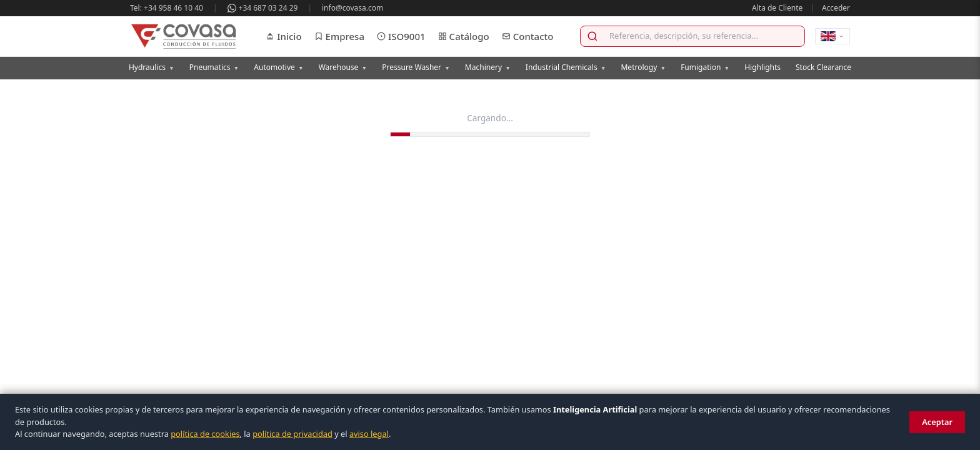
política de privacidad (292, 434)
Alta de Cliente (777, 8)
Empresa (339, 36)
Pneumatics (214, 67)
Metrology (643, 67)
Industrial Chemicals (566, 67)
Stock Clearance (823, 67)
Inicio (283, 36)
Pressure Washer (416, 67)
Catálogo (464, 36)
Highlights (762, 67)
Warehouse (343, 67)
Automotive (278, 67)
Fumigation (705, 67)
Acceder (836, 8)
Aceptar (937, 422)
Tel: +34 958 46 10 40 (167, 8)
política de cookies (205, 434)
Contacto (528, 36)
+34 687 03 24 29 (263, 8)
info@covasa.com (352, 8)
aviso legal (369, 434)
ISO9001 (401, 36)
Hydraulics (152, 67)
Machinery (488, 67)
